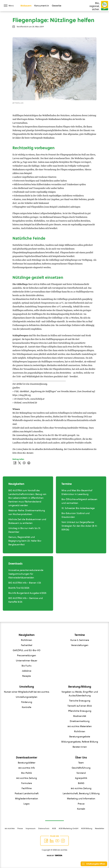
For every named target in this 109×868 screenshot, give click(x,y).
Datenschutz (44, 828)
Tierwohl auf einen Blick (80, 706)
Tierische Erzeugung (80, 701)
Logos (27, 804)
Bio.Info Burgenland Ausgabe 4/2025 (27, 593)
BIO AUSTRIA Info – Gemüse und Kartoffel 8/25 (26, 600)
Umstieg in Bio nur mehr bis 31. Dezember (25, 530)
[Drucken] (29, 463)
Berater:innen (80, 747)
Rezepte (27, 676)
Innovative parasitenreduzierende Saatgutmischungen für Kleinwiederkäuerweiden (26, 574)
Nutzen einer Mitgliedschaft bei (27, 692)
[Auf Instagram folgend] (63, 841)
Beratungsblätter (27, 763)
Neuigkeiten (27, 635)
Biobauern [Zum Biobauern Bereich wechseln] (26, 6)
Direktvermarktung (80, 721)
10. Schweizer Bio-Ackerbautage (78, 508)
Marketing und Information (81, 799)
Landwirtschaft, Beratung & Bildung (81, 793)
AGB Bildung (87, 828)
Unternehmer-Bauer (27, 661)
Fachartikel (27, 645)
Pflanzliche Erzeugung (80, 711)
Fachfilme (27, 788)
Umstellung (27, 687)
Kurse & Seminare (80, 640)
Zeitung (27, 778)
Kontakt (81, 809)
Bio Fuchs (27, 666)
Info (27, 768)
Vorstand (81, 773)
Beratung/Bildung (80, 687)
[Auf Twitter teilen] (19, 463)
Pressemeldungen (27, 655)
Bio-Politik (27, 773)
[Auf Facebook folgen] (46, 841)
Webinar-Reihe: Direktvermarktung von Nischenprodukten (27, 512)
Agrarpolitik (81, 778)
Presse (81, 804)
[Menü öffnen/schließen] (10, 6)
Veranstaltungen (80, 645)
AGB (54, 828)
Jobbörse (27, 671)
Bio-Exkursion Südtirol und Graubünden (76, 515)
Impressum (31, 828)
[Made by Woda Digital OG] (54, 856)
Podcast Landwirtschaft (27, 793)
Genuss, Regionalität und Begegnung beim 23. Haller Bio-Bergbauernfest (25, 541)
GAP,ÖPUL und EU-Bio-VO (27, 650)
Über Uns (81, 758)
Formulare (27, 783)
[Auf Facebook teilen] (15, 463)
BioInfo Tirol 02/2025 (19, 588)
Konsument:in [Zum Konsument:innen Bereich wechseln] (42, 6)
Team (81, 763)
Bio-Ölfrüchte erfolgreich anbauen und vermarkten (79, 501)
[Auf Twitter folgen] (52, 841)
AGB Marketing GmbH (69, 828)
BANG (81, 783)
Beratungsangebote (80, 737)
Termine (80, 635)
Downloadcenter (27, 758)
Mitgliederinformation (27, 799)
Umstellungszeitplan (27, 697)
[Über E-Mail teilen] (24, 463)
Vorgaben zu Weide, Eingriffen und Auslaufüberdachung (80, 694)
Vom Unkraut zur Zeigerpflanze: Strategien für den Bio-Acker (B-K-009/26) (80, 526)
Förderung (27, 702)
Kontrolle (27, 707)
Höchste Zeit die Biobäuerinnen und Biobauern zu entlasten (27, 521)
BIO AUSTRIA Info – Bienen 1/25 (25, 583)
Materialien (80, 726)
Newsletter (100, 828)
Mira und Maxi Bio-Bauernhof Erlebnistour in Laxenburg (77, 492)
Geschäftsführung (81, 768)
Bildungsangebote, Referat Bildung (80, 742)
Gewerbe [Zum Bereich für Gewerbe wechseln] (57, 6)
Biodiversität (80, 716)
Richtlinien (27, 640)
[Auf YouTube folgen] (57, 841)
